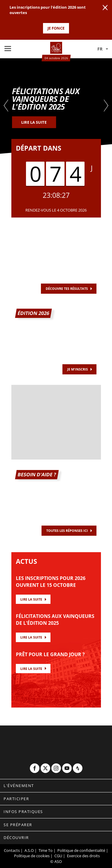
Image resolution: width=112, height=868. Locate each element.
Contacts (12, 850)
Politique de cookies (32, 856)
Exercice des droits (83, 856)
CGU (58, 856)
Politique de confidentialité (81, 850)
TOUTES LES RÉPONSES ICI (67, 531)
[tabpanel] (56, 106)
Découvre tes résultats (67, 288)
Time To (46, 850)
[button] (99, 49)
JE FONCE (56, 28)
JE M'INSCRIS (78, 369)
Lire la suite (31, 599)
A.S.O (29, 850)
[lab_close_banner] (105, 8)
